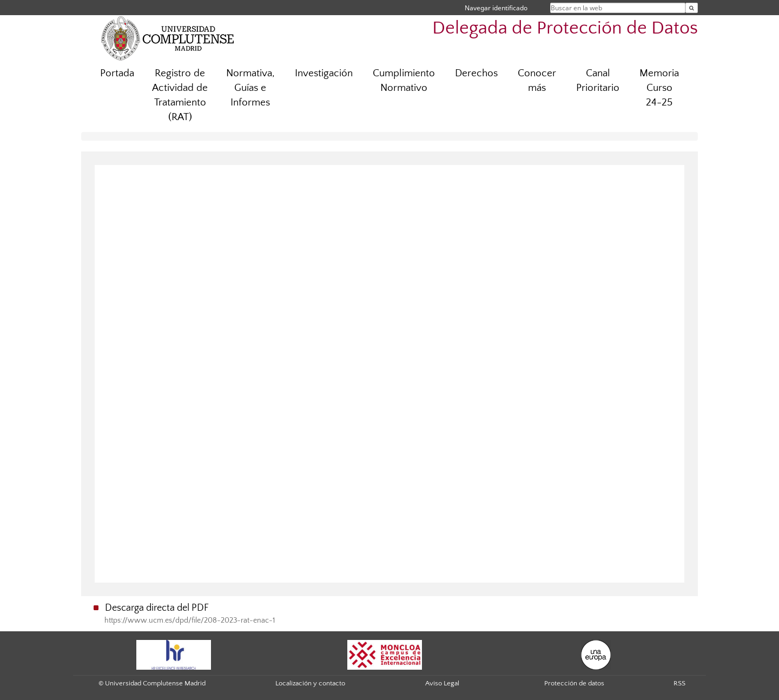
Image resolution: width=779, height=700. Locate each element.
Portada (117, 73)
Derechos (476, 73)
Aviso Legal (442, 683)
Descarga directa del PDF (157, 608)
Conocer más (537, 81)
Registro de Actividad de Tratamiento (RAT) (180, 95)
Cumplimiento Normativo (404, 81)
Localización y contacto (310, 683)
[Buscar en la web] (692, 8)
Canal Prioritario (598, 81)
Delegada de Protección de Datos (565, 28)
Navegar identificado (496, 8)
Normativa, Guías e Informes (250, 88)
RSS (679, 683)
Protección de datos (574, 683)
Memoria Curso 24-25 (659, 88)
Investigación (324, 73)
